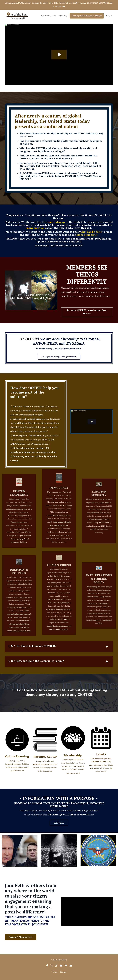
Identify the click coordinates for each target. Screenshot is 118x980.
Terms (54, 974)
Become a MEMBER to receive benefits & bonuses (87, 313)
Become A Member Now (21, 939)
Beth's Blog (63, 16)
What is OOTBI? (48, 16)
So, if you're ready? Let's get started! (59, 358)
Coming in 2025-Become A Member (87, 16)
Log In (109, 16)
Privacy (63, 974)
